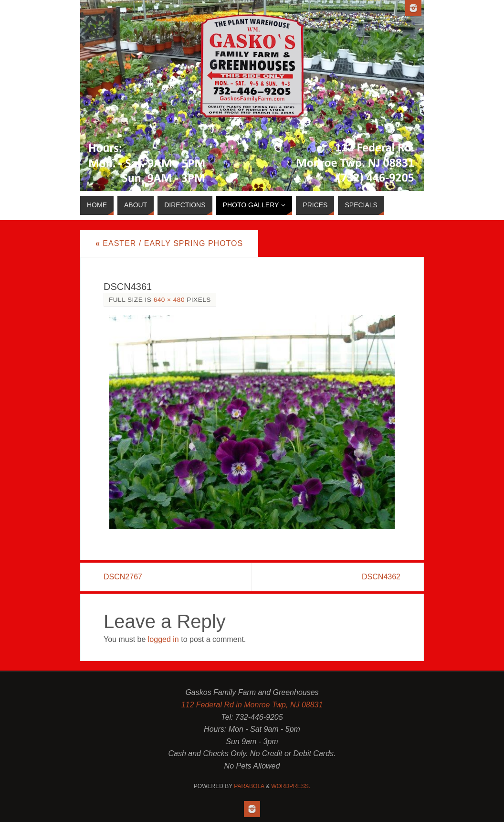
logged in (163, 639)
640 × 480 (169, 300)
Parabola (249, 786)
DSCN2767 (123, 577)
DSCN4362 (381, 577)
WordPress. (291, 786)
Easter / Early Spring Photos (169, 243)
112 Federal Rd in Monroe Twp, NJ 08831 (252, 705)
